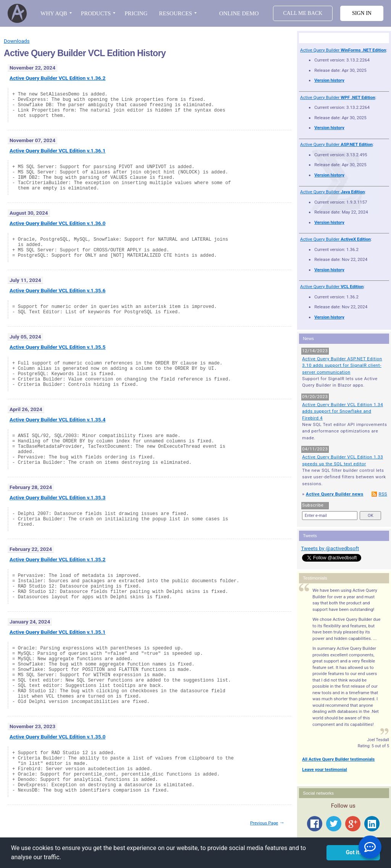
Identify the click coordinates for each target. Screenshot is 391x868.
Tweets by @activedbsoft (330, 548)
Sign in (362, 13)
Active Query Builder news (335, 494)
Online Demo (239, 13)
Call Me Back (303, 13)
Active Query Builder (343, 50)
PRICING (136, 13)
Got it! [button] (353, 853)
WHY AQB (54, 13)
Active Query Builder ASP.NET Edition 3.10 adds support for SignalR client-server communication (342, 365)
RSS (383, 494)
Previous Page (264, 823)
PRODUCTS (96, 13)
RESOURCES (175, 13)
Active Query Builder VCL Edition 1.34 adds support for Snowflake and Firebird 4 (343, 411)
